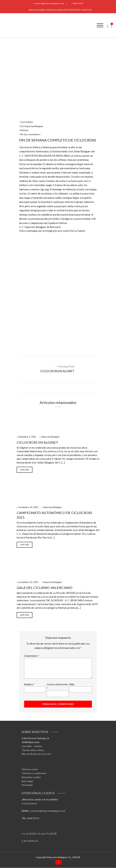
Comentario (32, 656)
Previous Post (66, 367)
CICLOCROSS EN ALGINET (57, 371)
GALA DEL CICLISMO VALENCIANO (45, 588)
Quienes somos (30, 769)
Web (72, 684)
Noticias (24, 130)
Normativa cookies (31, 777)
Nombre (29, 684)
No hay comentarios (30, 135)
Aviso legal (27, 781)
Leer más (25, 470)
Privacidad (27, 785)
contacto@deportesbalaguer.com (48, 3)
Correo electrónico (58, 687)
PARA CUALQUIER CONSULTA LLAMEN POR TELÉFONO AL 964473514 (60, 10)
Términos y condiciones (34, 773)
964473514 (77, 3)
